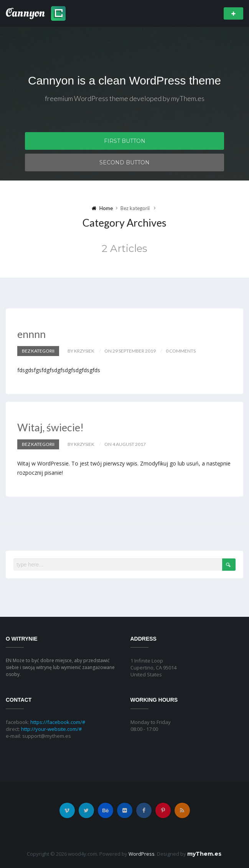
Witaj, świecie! (50, 427)
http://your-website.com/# (51, 729)
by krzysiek (81, 351)
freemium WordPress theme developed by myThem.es (125, 98)
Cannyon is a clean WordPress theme (124, 80)
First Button (125, 141)
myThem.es (204, 854)
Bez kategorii (38, 351)
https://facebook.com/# (58, 722)
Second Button (124, 162)
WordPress (142, 854)
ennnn (31, 334)
